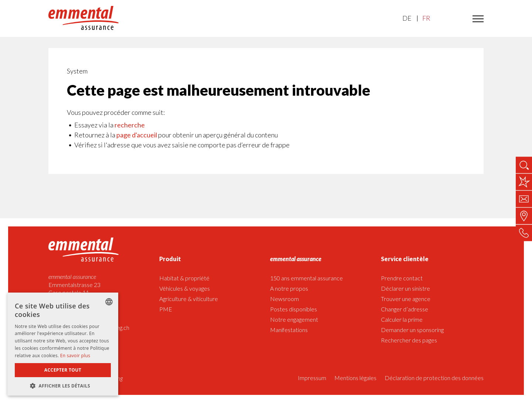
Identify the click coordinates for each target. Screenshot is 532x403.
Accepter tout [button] (63, 370)
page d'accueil (137, 135)
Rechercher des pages (409, 340)
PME (166, 309)
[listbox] (109, 302)
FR (426, 18)
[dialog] (63, 344)
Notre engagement (294, 319)
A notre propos (289, 288)
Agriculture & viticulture (189, 299)
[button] (63, 385)
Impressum (312, 378)
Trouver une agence (406, 299)
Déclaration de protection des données (434, 378)
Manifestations (289, 330)
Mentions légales (355, 378)
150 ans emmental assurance (306, 278)
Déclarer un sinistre (405, 288)
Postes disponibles (294, 309)
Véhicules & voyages (185, 288)
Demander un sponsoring (412, 330)
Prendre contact (402, 278)
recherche (130, 125)
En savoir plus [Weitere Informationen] (75, 356)
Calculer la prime (402, 319)
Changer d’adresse (405, 309)
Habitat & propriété (184, 278)
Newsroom (284, 299)
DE (407, 18)
